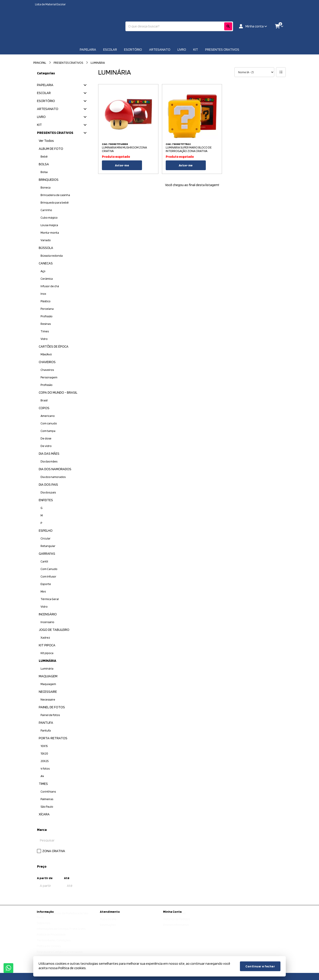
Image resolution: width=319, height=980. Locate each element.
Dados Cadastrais (174, 917)
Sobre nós (43, 927)
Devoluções (108, 929)
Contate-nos (108, 917)
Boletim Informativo (176, 929)
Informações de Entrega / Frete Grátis (61, 933)
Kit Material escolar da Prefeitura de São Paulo (62, 919)
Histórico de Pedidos (176, 923)
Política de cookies (49, 950)
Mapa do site (108, 923)
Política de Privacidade (51, 939)
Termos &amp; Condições (54, 944)
